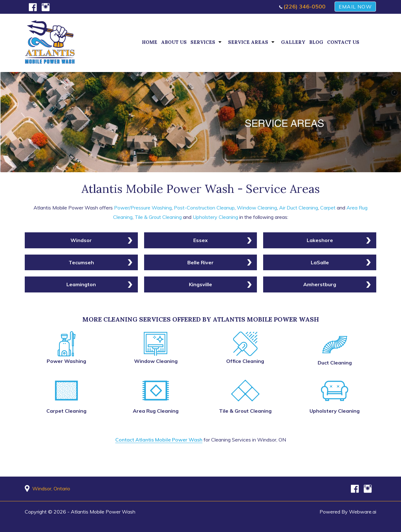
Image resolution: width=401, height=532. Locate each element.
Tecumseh (81, 262)
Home (150, 42)
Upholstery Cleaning (215, 217)
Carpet (328, 208)
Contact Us (343, 42)
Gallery (293, 42)
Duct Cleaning (335, 363)
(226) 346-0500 (305, 6)
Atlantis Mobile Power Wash (103, 512)
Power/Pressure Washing (143, 208)
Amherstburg (320, 284)
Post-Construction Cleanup (204, 208)
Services (203, 42)
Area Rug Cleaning (156, 411)
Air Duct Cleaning (299, 208)
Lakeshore (320, 240)
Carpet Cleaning (66, 411)
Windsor (81, 240)
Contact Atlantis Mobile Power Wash (159, 440)
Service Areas (248, 42)
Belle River (200, 262)
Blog (316, 42)
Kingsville (200, 284)
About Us (174, 42)
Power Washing (66, 361)
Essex (200, 240)
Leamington (81, 284)
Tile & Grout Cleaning (158, 217)
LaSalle (320, 262)
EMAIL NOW (355, 7)
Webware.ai (363, 512)
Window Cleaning (257, 208)
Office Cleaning (245, 361)
